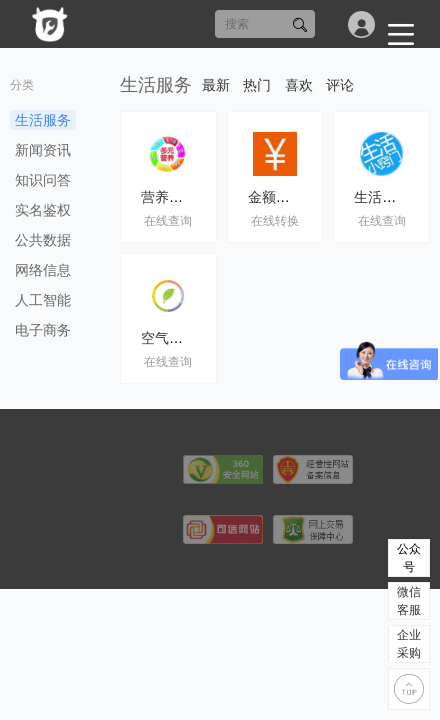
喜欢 (299, 85)
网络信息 (43, 270)
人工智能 (43, 300)
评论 (340, 85)
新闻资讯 (43, 150)
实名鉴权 (43, 210)
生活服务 (43, 120)
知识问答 (43, 180)
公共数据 (43, 240)
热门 (257, 85)
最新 (216, 85)
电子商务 (43, 330)
